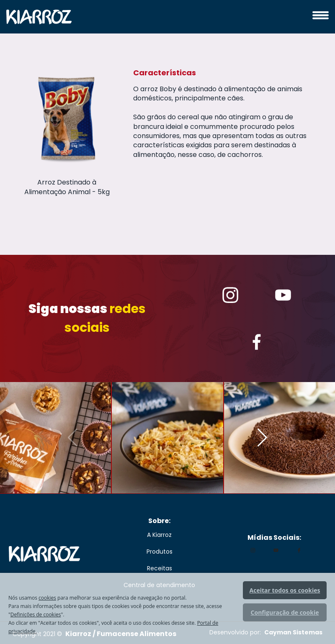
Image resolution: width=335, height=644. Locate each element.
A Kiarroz (159, 535)
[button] (262, 438)
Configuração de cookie (285, 612)
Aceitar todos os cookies (285, 590)
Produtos (160, 552)
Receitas (160, 568)
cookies (47, 598)
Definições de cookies (36, 614)
